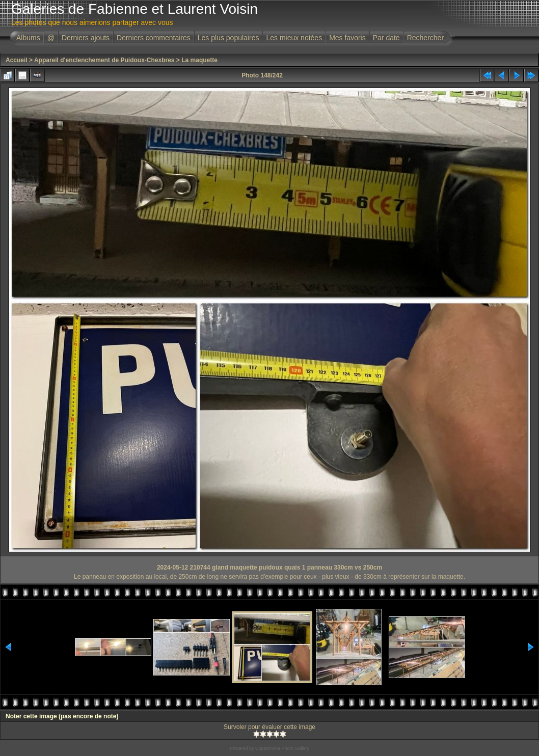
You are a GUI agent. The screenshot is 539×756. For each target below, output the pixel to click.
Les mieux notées (294, 38)
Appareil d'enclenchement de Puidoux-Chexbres (104, 60)
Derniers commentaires (154, 38)
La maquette (199, 60)
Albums (28, 38)
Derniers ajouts (86, 38)
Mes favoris (347, 38)
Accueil (17, 60)
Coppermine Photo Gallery (282, 748)
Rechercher (425, 38)
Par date (386, 38)
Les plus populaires (228, 38)
